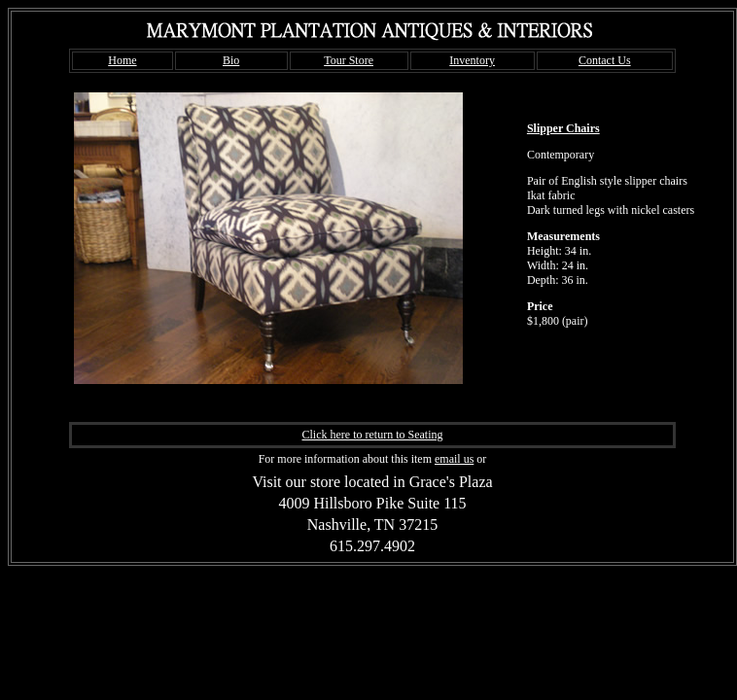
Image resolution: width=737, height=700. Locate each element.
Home (122, 60)
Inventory (472, 60)
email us (454, 459)
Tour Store (349, 60)
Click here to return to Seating (373, 435)
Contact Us (605, 60)
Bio (231, 60)
